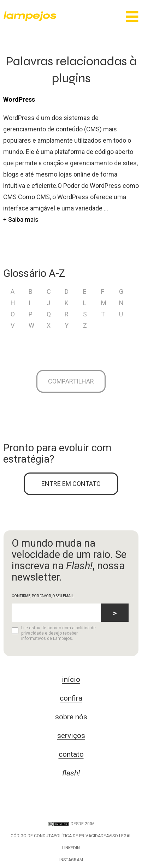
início (71, 679)
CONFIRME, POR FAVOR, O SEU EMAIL (43, 596)
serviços (71, 736)
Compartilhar (71, 381)
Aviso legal (119, 836)
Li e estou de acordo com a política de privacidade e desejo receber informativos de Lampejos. (54, 633)
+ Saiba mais (21, 219)
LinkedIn (71, 848)
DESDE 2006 (71, 824)
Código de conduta (32, 836)
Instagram (71, 860)
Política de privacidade (80, 836)
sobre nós (71, 717)
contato (71, 754)
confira (71, 698)
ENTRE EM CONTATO (71, 484)
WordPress (19, 99)
